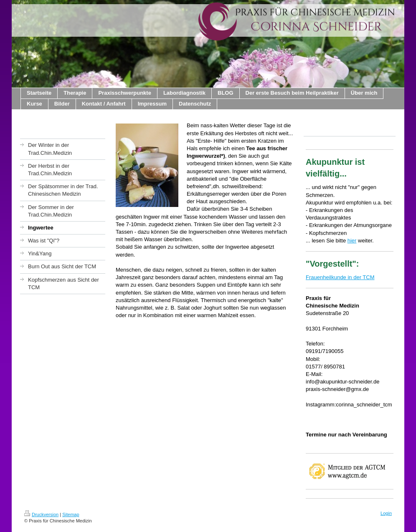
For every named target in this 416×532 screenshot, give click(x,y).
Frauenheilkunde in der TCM (340, 277)
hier (352, 241)
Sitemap (71, 514)
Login (386, 513)
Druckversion (41, 514)
